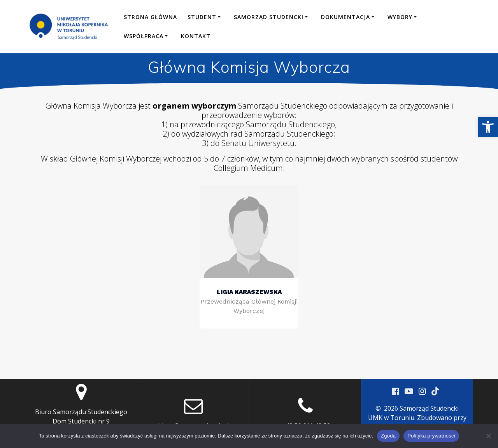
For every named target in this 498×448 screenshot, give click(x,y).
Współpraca (144, 36)
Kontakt (196, 36)
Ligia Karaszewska (249, 292)
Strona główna (150, 17)
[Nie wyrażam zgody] (488, 436)
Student (202, 17)
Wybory (400, 17)
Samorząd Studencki (269, 17)
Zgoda (388, 436)
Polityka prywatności (431, 436)
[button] (488, 127)
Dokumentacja (345, 17)
